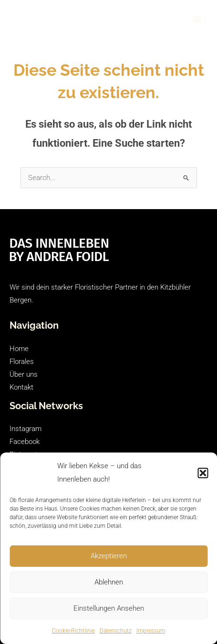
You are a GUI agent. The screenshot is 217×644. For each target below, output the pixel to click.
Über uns (24, 374)
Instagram (26, 429)
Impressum (151, 631)
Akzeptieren (109, 556)
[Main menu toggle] (197, 19)
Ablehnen (109, 582)
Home (19, 349)
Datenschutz (116, 631)
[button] (203, 473)
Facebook (25, 442)
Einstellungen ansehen (109, 608)
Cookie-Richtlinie (73, 631)
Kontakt (21, 387)
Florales (22, 362)
